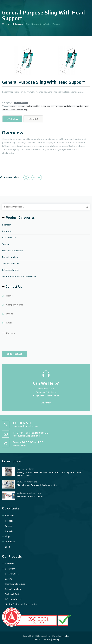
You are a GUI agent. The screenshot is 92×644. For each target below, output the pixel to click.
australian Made (9, 110)
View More (46, 403)
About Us (9, 516)
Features (33, 119)
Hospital (12, 106)
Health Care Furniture (13, 251)
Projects (9, 531)
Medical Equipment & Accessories (21, 604)
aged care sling (83, 106)
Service (9, 526)
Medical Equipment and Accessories (19, 276)
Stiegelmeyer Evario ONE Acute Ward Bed (37, 485)
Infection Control (10, 270)
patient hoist (52, 106)
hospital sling (22, 110)
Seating (6, 244)
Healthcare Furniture (15, 584)
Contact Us (10, 542)
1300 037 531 (22, 423)
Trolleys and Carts (11, 264)
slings (43, 106)
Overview (12, 119)
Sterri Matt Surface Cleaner (30, 496)
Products (18, 24)
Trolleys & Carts (13, 594)
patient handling (33, 106)
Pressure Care (9, 238)
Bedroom (7, 225)
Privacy (56, 640)
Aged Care (21, 106)
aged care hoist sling (67, 106)
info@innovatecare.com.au (46, 396)
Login (8, 547)
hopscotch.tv (64, 636)
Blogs (8, 536)
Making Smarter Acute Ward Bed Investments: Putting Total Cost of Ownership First (49, 474)
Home (6, 24)
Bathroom (7, 231)
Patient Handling (21, 103)
